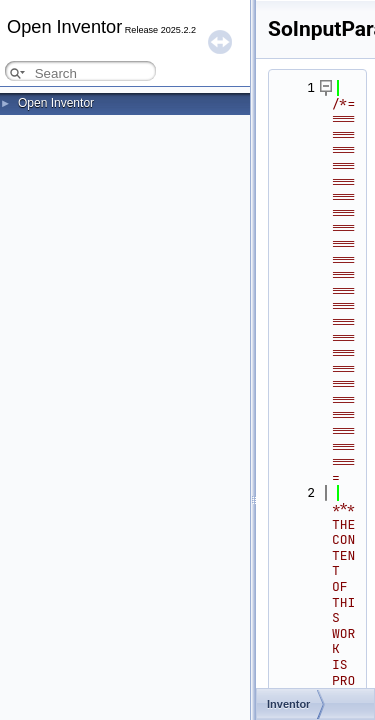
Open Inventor (56, 103)
